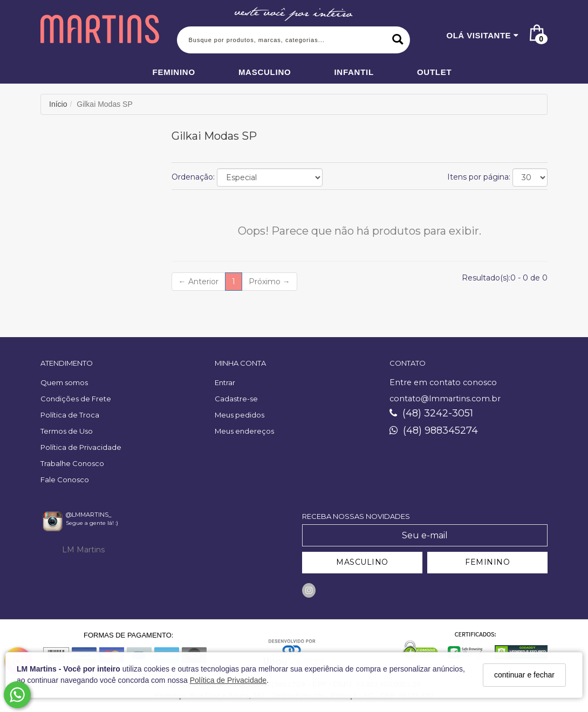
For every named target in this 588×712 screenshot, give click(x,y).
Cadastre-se (236, 399)
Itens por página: (479, 177)
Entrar (225, 382)
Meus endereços (244, 431)
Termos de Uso (67, 431)
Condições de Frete (76, 399)
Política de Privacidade (228, 680)
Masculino (265, 72)
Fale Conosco (65, 480)
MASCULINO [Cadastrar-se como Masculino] (362, 562)
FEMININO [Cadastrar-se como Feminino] (487, 562)
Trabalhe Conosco (72, 463)
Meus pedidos (240, 415)
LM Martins (83, 550)
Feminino (174, 72)
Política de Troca (70, 415)
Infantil (354, 72)
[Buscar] (398, 40)
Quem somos (64, 382)
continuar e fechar (524, 675)
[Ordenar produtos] (270, 177)
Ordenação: (193, 177)
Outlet (435, 72)
